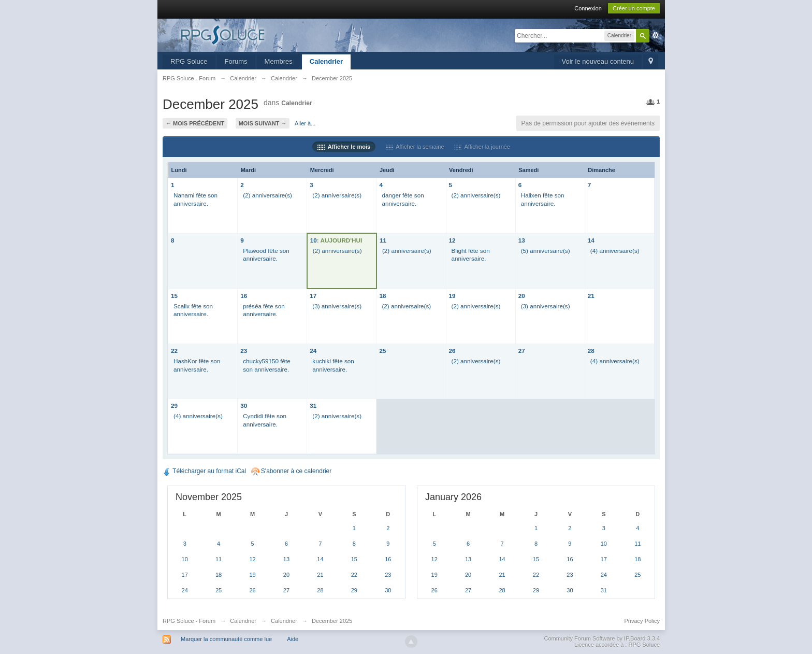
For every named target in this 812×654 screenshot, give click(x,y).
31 (313, 406)
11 (383, 240)
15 (174, 296)
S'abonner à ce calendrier (292, 471)
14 (591, 240)
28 (591, 351)
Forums (236, 61)
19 (452, 296)
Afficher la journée (482, 147)
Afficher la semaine (415, 147)
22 (174, 351)
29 (174, 406)
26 (452, 351)
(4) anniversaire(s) (615, 251)
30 (244, 406)
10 (314, 240)
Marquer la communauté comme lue (226, 639)
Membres (279, 61)
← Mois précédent (195, 123)
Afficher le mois (344, 147)
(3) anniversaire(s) (337, 306)
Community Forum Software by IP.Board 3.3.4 (602, 638)
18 (382, 296)
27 (522, 351)
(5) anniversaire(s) (546, 251)
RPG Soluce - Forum (189, 621)
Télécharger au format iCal (204, 471)
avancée (656, 35)
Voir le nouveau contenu (598, 61)
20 (522, 296)
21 (591, 296)
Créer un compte (634, 8)
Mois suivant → (263, 123)
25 (382, 351)
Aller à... (305, 123)
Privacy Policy (642, 621)
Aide (293, 639)
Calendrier (326, 61)
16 (244, 296)
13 (522, 240)
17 (313, 296)
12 (452, 240)
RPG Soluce (189, 61)
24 (313, 351)
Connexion (588, 8)
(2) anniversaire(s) (267, 195)
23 (244, 351)
